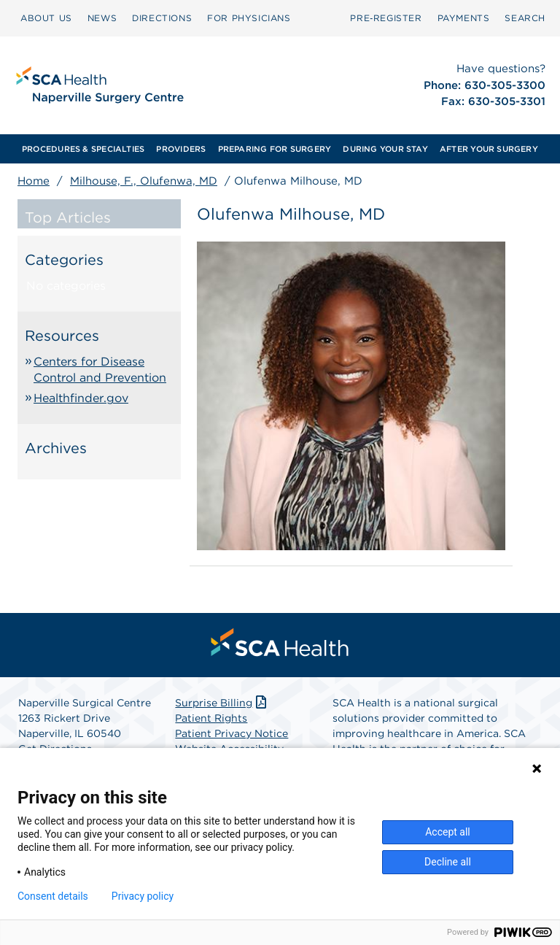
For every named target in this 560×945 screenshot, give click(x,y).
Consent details (53, 896)
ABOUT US (46, 18)
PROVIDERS (181, 149)
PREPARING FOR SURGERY (275, 149)
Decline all (448, 862)
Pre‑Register (386, 18)
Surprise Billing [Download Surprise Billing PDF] (222, 703)
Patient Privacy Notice (232, 733)
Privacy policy (143, 896)
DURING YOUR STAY (385, 149)
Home (34, 181)
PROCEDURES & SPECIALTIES (83, 149)
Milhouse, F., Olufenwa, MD (144, 181)
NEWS (102, 18)
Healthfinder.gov (81, 398)
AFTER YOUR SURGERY (489, 149)
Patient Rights (211, 718)
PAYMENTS (464, 18)
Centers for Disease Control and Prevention (100, 370)
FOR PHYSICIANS (249, 18)
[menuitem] (46, 18)
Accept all (448, 832)
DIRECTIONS (162, 18)
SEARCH (525, 18)
